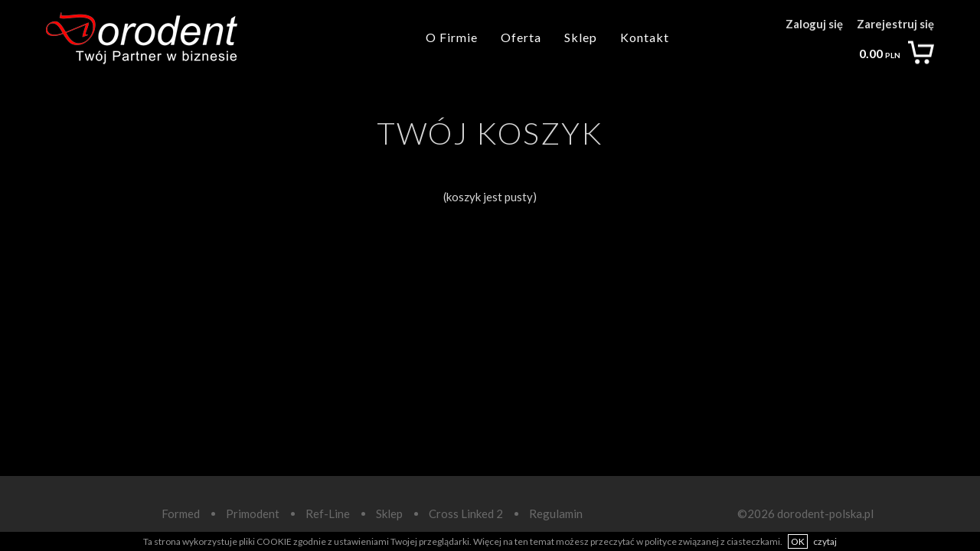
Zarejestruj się (895, 24)
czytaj (825, 541)
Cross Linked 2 (466, 514)
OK (798, 541)
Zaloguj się (814, 24)
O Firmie (452, 37)
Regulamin (556, 514)
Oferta (521, 37)
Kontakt (645, 37)
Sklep (581, 37)
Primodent (253, 514)
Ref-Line (328, 514)
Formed (181, 514)
